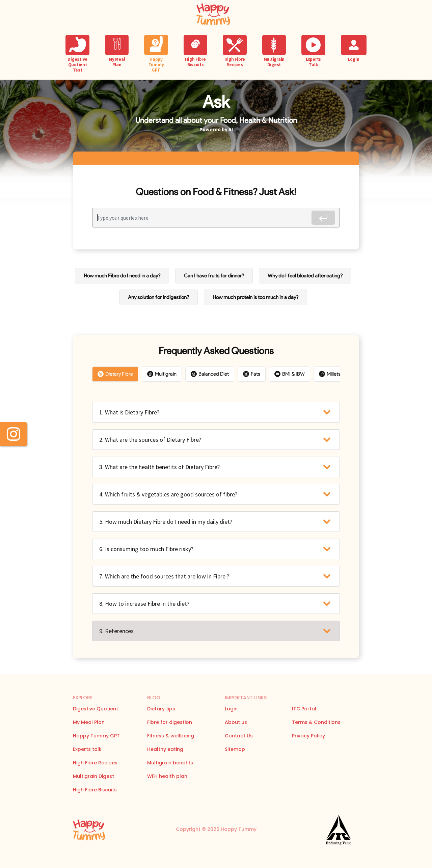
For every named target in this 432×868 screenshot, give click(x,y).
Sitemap (235, 749)
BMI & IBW (290, 374)
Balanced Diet (210, 374)
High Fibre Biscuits (95, 790)
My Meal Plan (89, 722)
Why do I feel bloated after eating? (305, 276)
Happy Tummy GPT (96, 736)
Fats (252, 374)
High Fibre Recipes (95, 763)
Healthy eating (165, 749)
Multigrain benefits (170, 763)
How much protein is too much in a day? (255, 297)
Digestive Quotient (96, 709)
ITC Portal (304, 709)
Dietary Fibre (115, 374)
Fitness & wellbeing (171, 736)
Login (231, 709)
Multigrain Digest (93, 776)
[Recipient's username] (204, 218)
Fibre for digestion (170, 722)
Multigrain (162, 374)
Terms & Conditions (316, 722)
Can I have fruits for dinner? (214, 276)
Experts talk (87, 749)
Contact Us (239, 736)
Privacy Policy (308, 736)
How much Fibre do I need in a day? (122, 276)
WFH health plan (167, 776)
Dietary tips (161, 709)
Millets (330, 374)
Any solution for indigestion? (158, 297)
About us (236, 722)
